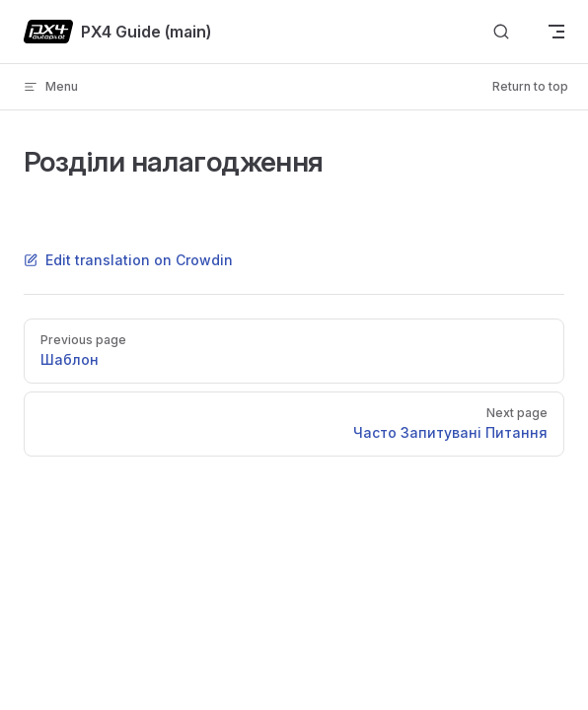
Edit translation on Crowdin (128, 260)
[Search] (501, 32)
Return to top (530, 86)
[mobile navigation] (556, 32)
